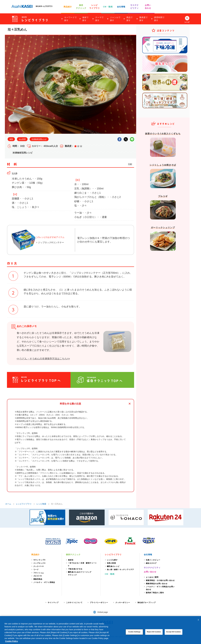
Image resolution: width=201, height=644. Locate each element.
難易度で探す (144, 19)
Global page (103, 612)
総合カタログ (151, 563)
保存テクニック (73, 555)
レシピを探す (112, 560)
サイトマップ (53, 603)
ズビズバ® (38, 576)
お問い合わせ (150, 572)
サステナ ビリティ (135, 7)
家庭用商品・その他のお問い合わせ (160, 580)
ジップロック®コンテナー (51, 242)
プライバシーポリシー (99, 603)
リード (36, 570)
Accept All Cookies (174, 636)
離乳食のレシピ (113, 566)
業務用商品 (38, 579)
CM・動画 (108, 7)
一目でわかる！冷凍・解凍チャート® (82, 564)
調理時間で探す (159, 19)
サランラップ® (40, 560)
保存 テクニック (81, 7)
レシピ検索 (41, 504)
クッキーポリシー (123, 603)
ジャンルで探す (115, 19)
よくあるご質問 (152, 577)
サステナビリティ (152, 568)
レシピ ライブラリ (95, 7)
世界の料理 (111, 563)
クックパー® (39, 566)
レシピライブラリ (24, 504)
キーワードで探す (71, 19)
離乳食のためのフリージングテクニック (80, 573)
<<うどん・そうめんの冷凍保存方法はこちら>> (43, 359)
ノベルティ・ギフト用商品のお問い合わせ (160, 588)
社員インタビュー (153, 560)
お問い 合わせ (148, 7)
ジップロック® (40, 563)
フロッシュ (39, 573)
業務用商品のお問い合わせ (157, 584)
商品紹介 (68, 7)
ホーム (8, 504)
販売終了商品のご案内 (155, 593)
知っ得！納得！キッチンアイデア (120, 570)
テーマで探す (99, 19)
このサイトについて (74, 603)
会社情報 (121, 7)
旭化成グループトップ (147, 603)
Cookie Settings (134, 636)
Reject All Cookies (154, 636)
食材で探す (85, 19)
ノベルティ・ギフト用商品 (44, 582)
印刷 (130, 164)
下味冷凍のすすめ (75, 569)
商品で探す (130, 19)
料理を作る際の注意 (70, 404)
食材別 (71, 560)
